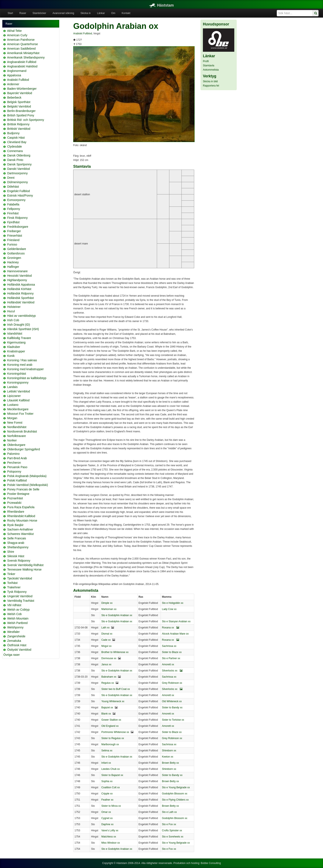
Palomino (13, 454)
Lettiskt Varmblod (19, 391)
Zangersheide (16, 636)
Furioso (12, 244)
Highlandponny (17, 280)
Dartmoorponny (18, 173)
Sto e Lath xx (169, 812)
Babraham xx (109, 677)
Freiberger (14, 231)
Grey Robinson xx (172, 683)
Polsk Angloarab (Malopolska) (27, 476)
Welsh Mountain (18, 618)
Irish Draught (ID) (19, 325)
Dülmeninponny (18, 182)
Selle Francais (17, 538)
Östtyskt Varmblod (19, 650)
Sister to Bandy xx (172, 708)
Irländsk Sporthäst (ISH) (23, 329)
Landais (12, 387)
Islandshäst (15, 334)
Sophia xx (107, 781)
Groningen (14, 258)
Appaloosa (14, 75)
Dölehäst (13, 187)
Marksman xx (109, 609)
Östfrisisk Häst (17, 645)
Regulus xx (107, 683)
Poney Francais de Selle (23, 489)
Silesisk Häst (16, 556)
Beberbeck (14, 98)
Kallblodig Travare (19, 338)
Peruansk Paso (17, 467)
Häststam (161, 5)
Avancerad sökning (63, 13)
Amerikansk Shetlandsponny (26, 57)
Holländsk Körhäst (19, 289)
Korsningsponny (18, 382)
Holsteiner (14, 307)
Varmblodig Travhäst (21, 601)
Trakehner (14, 587)
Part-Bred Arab (17, 458)
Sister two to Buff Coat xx (116, 689)
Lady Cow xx (169, 609)
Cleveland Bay (17, 142)
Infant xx (106, 763)
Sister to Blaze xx (172, 652)
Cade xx (106, 640)
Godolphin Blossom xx (175, 794)
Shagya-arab (16, 543)
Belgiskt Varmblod (19, 106)
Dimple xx (107, 603)
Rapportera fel (211, 86)
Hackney (13, 262)
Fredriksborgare (18, 227)
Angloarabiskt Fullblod (22, 62)
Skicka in (86, 13)
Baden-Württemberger (22, 89)
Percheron (14, 463)
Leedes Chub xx (110, 769)
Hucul (11, 311)
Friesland (13, 240)
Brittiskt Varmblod (19, 129)
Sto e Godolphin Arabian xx (117, 615)
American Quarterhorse (22, 44)
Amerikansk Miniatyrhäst (23, 53)
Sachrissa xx (169, 646)
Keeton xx (168, 757)
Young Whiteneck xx (113, 701)
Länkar (101, 13)
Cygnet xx (107, 818)
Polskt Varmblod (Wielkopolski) (28, 485)
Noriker (12, 440)
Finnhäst (13, 213)
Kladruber (14, 347)
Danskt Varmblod (18, 169)
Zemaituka (14, 641)
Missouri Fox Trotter (20, 414)
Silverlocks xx (172, 671)
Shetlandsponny (18, 547)
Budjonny (13, 133)
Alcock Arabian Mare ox (175, 634)
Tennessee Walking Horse (24, 569)
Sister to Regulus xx (113, 738)
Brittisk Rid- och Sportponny (26, 120)
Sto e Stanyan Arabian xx (176, 621)
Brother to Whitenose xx (115, 652)
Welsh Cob (14, 614)
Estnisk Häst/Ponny (20, 195)
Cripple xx (107, 794)
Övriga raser (12, 655)
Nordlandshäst (17, 427)
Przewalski (14, 503)
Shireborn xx (169, 751)
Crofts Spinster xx (172, 830)
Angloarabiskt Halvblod (22, 66)
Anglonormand (17, 71)
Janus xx (106, 664)
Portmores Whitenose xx (115, 732)
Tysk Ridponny (17, 592)
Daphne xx (107, 824)
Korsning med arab (20, 365)
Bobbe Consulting (211, 863)
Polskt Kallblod (17, 480)
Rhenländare (16, 512)
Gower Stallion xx (111, 720)
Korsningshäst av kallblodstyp (27, 378)
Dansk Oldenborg (19, 155)
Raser (23, 13)
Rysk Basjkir (15, 525)
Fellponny (14, 209)
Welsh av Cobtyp (18, 610)
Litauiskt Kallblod (18, 400)
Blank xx (106, 714)
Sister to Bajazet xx (112, 775)
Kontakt (126, 13)
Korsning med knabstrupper (25, 369)
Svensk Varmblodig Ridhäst (25, 565)
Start (10, 13)
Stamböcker (39, 13)
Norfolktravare (17, 436)
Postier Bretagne (18, 494)
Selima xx (107, 751)
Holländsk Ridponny (20, 293)
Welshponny (15, 627)
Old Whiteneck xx (172, 701)
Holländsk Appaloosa (21, 285)
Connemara (15, 151)
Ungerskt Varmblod (20, 596)
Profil (206, 61)
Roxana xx (171, 628)
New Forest (15, 423)
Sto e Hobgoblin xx (173, 603)
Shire (11, 552)
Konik (11, 356)
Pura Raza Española (21, 507)
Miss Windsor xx (110, 843)
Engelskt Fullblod (19, 191)
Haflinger (13, 267)
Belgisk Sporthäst (19, 102)
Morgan (12, 418)
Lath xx (105, 628)
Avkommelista (211, 70)
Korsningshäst (17, 374)
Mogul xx (106, 646)
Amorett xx (168, 664)
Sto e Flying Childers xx (175, 800)
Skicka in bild (210, 81)
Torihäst (12, 583)
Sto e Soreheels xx (173, 837)
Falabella (13, 204)
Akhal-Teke (14, 31)
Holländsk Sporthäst (20, 298)
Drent (11, 178)
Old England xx (110, 726)
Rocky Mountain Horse (22, 521)
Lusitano (13, 405)
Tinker (11, 574)
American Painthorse (21, 40)
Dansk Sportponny (19, 164)
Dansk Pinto (15, 160)
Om (113, 13)
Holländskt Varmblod (21, 302)
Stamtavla (209, 66)
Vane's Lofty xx (110, 830)
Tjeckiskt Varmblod (20, 578)
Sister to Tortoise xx (173, 720)
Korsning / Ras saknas (22, 360)
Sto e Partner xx (171, 658)
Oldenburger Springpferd (24, 449)
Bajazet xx (107, 708)
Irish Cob (13, 320)
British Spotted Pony (21, 115)
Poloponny (14, 472)
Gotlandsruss (16, 253)
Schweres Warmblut (20, 534)
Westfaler (13, 632)
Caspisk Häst (16, 138)
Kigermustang (16, 342)
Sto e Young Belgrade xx (176, 787)
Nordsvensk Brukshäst (22, 431)
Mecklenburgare (18, 409)
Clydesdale (15, 147)
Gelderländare (17, 249)
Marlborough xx (110, 744)
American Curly (17, 35)
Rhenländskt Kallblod (21, 516)
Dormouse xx (109, 658)
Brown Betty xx (170, 763)
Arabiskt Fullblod (18, 80)
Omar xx (106, 812)
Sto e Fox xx (169, 824)
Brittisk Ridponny (18, 124)
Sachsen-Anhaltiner (20, 529)
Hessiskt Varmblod (20, 276)
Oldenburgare (16, 445)
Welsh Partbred (17, 623)
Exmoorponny (16, 200)
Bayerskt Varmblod (20, 93)
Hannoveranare (18, 271)
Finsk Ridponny (18, 218)
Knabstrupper (16, 351)
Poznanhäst (15, 498)
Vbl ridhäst (14, 605)
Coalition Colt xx (110, 787)
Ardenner (13, 84)
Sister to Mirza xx (111, 806)
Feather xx (107, 800)
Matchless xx (109, 837)
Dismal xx (107, 634)
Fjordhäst (13, 222)
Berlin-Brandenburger (21, 111)
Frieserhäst (15, 236)
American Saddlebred (21, 49)
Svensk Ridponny (19, 561)
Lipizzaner (14, 396)
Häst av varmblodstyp (22, 316)
